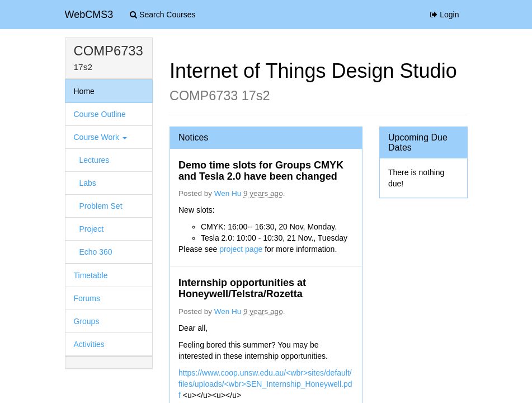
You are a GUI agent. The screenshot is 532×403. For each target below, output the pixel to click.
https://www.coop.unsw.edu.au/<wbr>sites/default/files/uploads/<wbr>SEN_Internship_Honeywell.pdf (265, 384)
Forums (87, 298)
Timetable (91, 275)
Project (92, 229)
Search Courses (163, 15)
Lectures (95, 160)
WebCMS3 (89, 15)
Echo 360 (96, 252)
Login (444, 15)
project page (242, 249)
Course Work (100, 137)
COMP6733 (109, 51)
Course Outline (100, 114)
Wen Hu (228, 193)
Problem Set (101, 206)
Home (84, 91)
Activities (89, 344)
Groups (87, 321)
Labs (88, 183)
